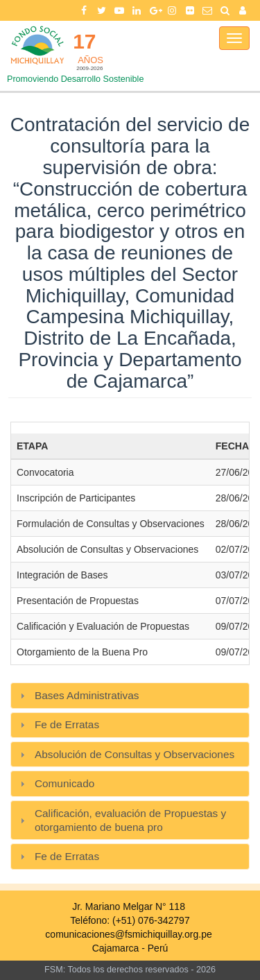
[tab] (130, 695)
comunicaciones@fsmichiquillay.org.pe (128, 934)
